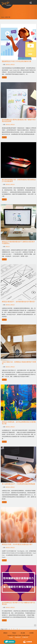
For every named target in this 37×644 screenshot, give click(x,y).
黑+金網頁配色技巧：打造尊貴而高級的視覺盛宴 (19, 484)
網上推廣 (23, 633)
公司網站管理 (25, 637)
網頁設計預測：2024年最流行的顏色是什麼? (17, 544)
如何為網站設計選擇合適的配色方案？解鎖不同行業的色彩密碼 (19, 120)
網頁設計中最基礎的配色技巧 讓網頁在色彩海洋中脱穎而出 (18, 243)
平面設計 (14, 633)
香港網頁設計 (18, 637)
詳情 (4, 77)
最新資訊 (8, 65)
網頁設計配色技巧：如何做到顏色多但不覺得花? (19, 302)
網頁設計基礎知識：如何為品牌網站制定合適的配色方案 (19, 423)
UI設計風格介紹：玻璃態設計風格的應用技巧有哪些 (19, 363)
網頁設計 (13, 65)
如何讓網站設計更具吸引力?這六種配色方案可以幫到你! (19, 603)
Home (3, 17)
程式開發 (32, 633)
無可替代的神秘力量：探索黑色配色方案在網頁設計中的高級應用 (19, 180)
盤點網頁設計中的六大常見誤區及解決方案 (17, 61)
